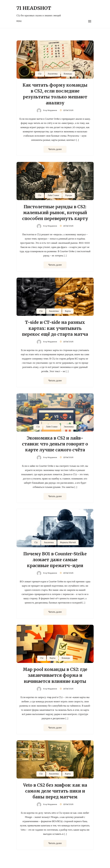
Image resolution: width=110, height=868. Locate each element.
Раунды (69, 195)
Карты (68, 311)
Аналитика (53, 74)
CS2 (40, 74)
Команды (68, 74)
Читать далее (55, 149)
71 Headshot (34, 8)
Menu (19, 21)
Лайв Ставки (53, 195)
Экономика (69, 427)
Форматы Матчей (68, 543)
